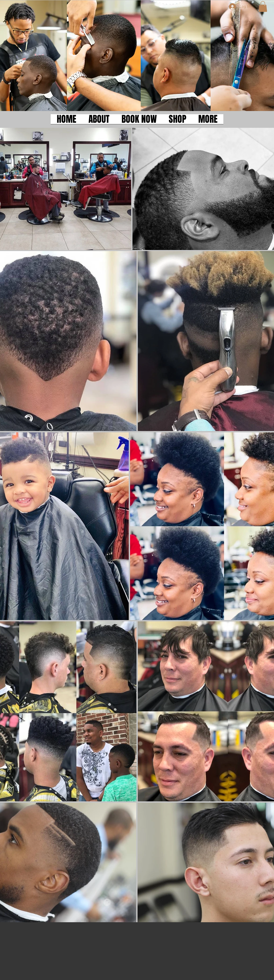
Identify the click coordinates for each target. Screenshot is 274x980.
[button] (263, 7)
